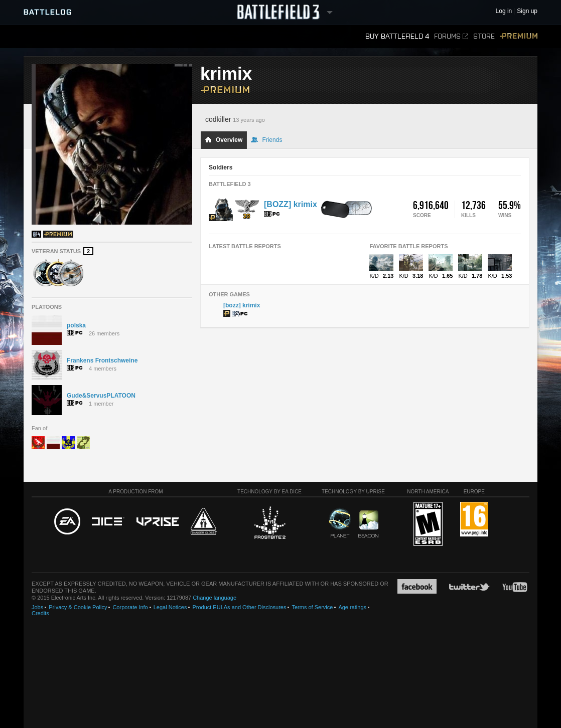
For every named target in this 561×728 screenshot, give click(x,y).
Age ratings (352, 607)
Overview (224, 140)
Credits (40, 613)
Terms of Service (312, 607)
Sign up (527, 11)
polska (76, 325)
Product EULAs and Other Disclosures (239, 607)
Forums (451, 36)
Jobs (37, 607)
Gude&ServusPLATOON (101, 396)
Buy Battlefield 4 (397, 36)
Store (484, 36)
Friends (266, 140)
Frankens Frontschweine (102, 360)
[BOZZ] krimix (291, 204)
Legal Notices (170, 607)
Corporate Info (130, 607)
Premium (519, 36)
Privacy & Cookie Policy (78, 607)
